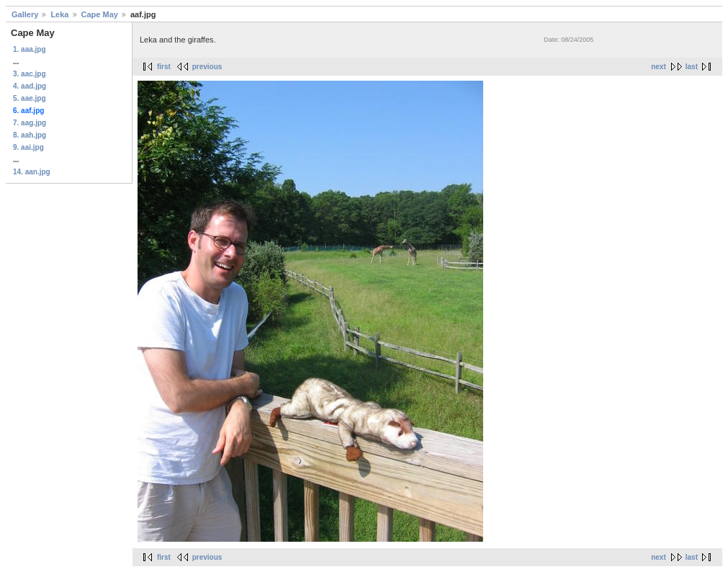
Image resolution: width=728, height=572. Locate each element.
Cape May (100, 14)
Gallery (25, 14)
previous (207, 67)
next (659, 67)
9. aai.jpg (28, 147)
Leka (59, 14)
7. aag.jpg (30, 123)
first (164, 67)
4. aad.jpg (30, 86)
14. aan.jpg (32, 172)
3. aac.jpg (30, 74)
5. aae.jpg (30, 98)
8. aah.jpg (30, 135)
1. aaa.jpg (30, 49)
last (692, 67)
